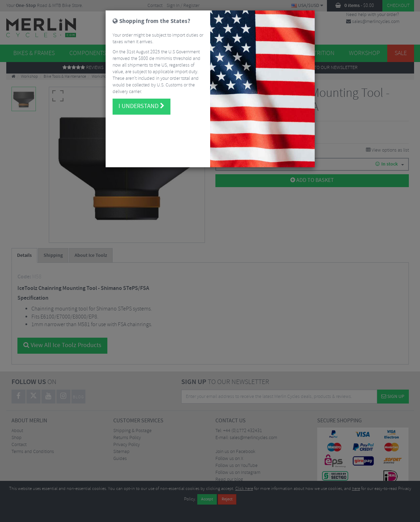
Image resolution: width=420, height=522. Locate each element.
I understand (142, 100)
